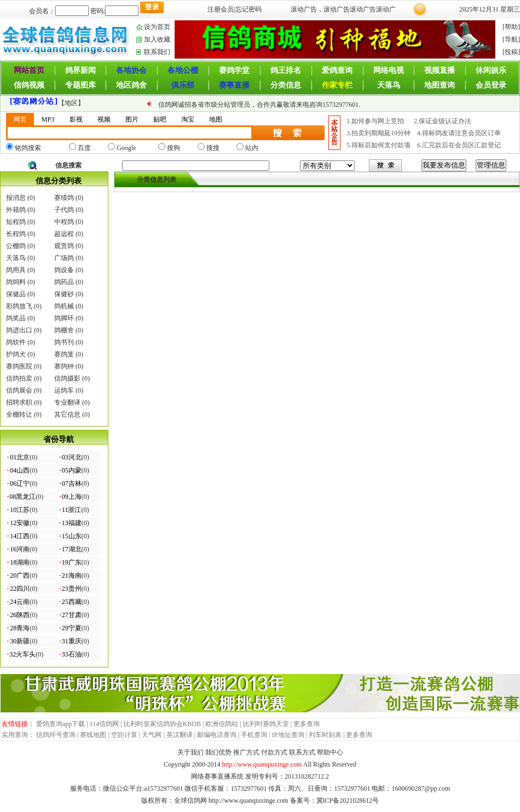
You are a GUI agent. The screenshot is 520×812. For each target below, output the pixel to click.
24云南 (20, 602)
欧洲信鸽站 (222, 724)
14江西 (20, 536)
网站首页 (29, 70)
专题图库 (80, 85)
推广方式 (246, 752)
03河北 (72, 457)
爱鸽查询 (337, 70)
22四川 (20, 589)
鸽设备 (64, 270)
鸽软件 (16, 342)
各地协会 (131, 70)
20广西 (20, 575)
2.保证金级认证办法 (443, 121)
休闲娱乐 (491, 70)
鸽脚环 (64, 318)
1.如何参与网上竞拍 (376, 121)
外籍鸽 (16, 210)
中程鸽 (64, 222)
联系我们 (157, 52)
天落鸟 (389, 85)
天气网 (152, 735)
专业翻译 (67, 402)
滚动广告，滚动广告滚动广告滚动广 (343, 9)
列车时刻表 (325, 735)
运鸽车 (64, 390)
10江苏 (20, 510)
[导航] (511, 39)
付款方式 (274, 752)
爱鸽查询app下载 (60, 724)
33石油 (72, 654)
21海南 (72, 575)
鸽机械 (64, 306)
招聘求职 (19, 402)
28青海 (20, 628)
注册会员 (221, 9)
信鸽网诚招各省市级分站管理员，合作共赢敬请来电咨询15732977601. (259, 105)
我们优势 (218, 752)
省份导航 (59, 439)
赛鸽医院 (19, 366)
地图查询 (440, 85)
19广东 (72, 562)
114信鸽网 (105, 724)
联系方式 (302, 752)
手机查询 (254, 735)
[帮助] (511, 27)
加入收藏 (157, 39)
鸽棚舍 (64, 330)
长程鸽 (16, 234)
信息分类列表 (59, 181)
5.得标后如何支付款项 (379, 145)
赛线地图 (93, 735)
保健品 (16, 294)
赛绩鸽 (64, 198)
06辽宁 (20, 483)
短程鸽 (16, 222)
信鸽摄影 (67, 378)
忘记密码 (249, 9)
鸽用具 (16, 270)
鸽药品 (64, 282)
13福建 (72, 523)
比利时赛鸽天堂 (266, 724)
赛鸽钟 (64, 366)
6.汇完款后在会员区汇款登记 (459, 145)
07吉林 (72, 483)
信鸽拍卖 (19, 378)
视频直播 (440, 70)
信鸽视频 (29, 85)
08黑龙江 (22, 497)
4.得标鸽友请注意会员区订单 (459, 133)
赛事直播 (234, 85)
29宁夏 (72, 628)
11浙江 (72, 510)
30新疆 (20, 641)
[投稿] (511, 52)
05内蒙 (72, 470)
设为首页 (157, 27)
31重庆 (72, 641)
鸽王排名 (286, 70)
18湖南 (20, 562)
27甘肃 (72, 615)
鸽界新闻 (80, 70)
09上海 (72, 497)
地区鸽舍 (131, 85)
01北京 (20, 457)
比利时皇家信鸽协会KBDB (162, 724)
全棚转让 (19, 414)
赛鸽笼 (64, 354)
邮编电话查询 (217, 735)
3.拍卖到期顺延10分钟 (379, 133)
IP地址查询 (288, 735)
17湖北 (72, 549)
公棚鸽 (16, 246)
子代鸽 (64, 210)
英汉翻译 (180, 735)
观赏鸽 (64, 246)
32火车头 (22, 654)
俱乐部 (183, 85)
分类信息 (286, 85)
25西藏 (72, 602)
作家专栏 (337, 85)
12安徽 (20, 523)
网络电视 (389, 70)
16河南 (20, 549)
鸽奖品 (16, 318)
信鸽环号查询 (56, 735)
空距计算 (124, 735)
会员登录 (491, 85)
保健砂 (64, 294)
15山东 (72, 536)
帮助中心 (330, 752)
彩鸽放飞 (19, 306)
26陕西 (20, 615)
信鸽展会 (19, 390)
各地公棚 (183, 70)
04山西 (20, 470)
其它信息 (67, 414)
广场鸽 (64, 258)
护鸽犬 (16, 354)
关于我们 (190, 752)
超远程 (64, 234)
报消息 (16, 198)
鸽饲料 (16, 282)
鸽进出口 (19, 330)
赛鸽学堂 (234, 70)
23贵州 (72, 589)
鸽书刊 (64, 342)
